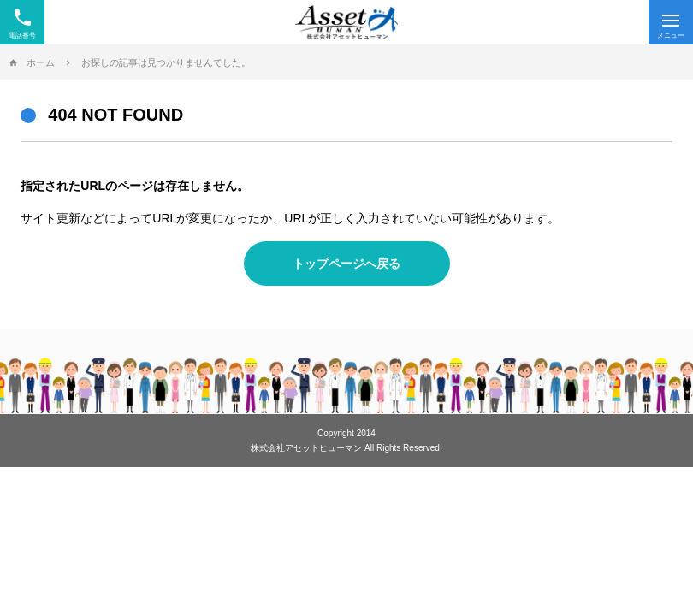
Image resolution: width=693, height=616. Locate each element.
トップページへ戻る (346, 264)
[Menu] (671, 22)
